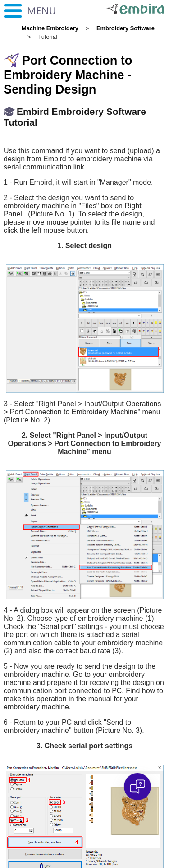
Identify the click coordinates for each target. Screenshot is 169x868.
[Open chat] (137, 787)
